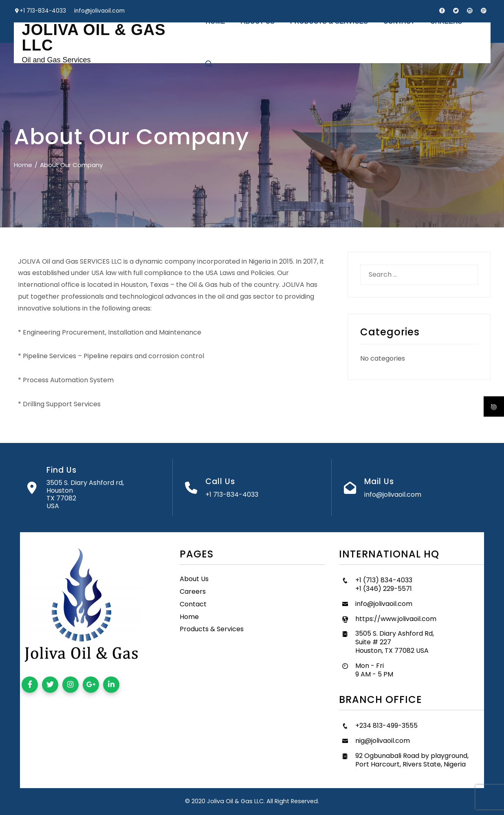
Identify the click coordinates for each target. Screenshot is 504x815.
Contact (193, 604)
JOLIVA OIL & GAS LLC (94, 37)
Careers (193, 591)
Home (189, 617)
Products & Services (212, 629)
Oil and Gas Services (56, 60)
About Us (194, 579)
